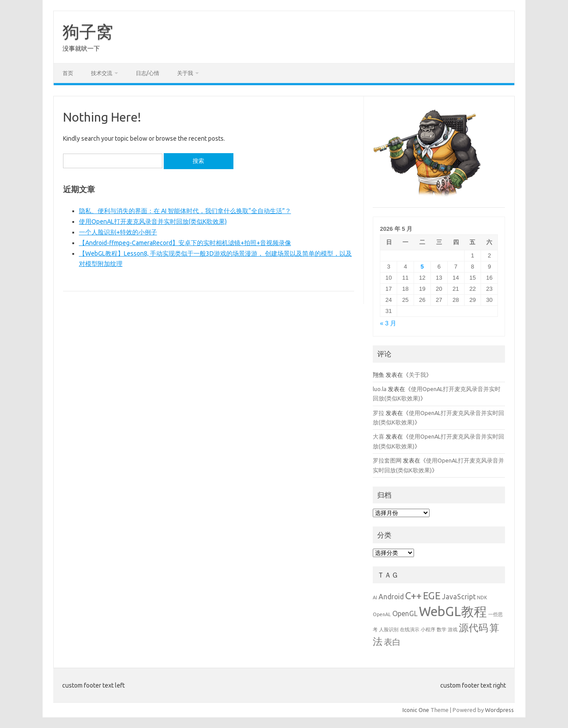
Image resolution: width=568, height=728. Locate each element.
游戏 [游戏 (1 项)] (453, 629)
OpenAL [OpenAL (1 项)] (382, 614)
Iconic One (416, 710)
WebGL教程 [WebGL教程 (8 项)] (453, 611)
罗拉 (379, 413)
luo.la (380, 389)
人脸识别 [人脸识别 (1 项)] (389, 629)
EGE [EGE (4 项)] (432, 595)
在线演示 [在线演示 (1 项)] (410, 629)
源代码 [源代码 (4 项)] (473, 627)
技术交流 (102, 73)
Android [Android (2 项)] (391, 597)
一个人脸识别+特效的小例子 (118, 232)
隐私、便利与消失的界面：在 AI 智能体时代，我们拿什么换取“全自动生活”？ (185, 211)
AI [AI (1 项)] (375, 597)
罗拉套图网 (387, 460)
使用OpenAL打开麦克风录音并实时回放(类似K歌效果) (153, 222)
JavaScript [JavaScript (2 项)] (459, 597)
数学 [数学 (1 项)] (442, 629)
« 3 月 (388, 323)
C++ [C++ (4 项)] (413, 595)
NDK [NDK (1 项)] (482, 597)
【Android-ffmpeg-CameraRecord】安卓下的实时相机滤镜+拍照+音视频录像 (185, 243)
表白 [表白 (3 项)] (392, 642)
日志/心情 (148, 73)
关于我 (185, 73)
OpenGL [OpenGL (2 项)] (405, 613)
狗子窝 (88, 32)
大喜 (379, 436)
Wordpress (499, 710)
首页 (68, 73)
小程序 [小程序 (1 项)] (428, 629)
